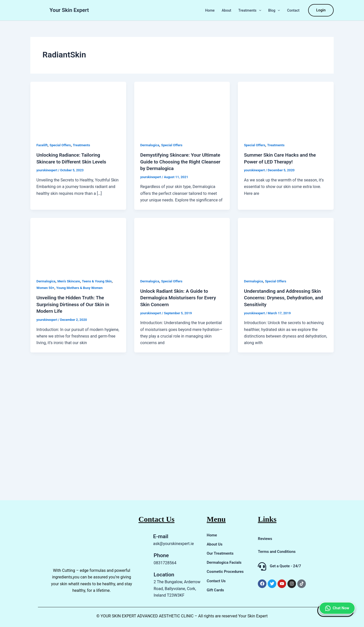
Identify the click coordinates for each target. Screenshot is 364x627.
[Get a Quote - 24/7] (262, 566)
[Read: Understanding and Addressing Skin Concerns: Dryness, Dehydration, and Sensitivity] (286, 244)
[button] (259, 10)
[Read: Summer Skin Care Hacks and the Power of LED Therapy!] (286, 108)
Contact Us (217, 581)
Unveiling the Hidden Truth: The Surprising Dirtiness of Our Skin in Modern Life (75, 304)
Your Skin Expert (69, 10)
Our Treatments (221, 553)
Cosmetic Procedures (226, 571)
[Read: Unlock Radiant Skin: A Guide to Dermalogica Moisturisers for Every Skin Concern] (182, 244)
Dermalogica (150, 145)
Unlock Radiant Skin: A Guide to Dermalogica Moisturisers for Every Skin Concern (180, 297)
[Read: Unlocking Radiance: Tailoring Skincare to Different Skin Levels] (78, 108)
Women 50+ (46, 287)
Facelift (42, 145)
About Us (215, 544)
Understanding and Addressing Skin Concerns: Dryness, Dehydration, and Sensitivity (286, 297)
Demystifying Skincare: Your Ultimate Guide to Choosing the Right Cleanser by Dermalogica (176, 161)
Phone (161, 555)
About (226, 10)
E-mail (161, 536)
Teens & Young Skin (100, 281)
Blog (274, 10)
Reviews (265, 539)
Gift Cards (216, 590)
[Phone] (142, 559)
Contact (293, 10)
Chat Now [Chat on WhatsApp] (336, 593)
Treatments (250, 10)
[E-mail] (142, 540)
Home (210, 10)
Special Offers (62, 145)
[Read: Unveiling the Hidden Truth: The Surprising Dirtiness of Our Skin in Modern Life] (78, 244)
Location (164, 575)
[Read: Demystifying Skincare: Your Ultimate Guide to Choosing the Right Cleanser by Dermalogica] (182, 108)
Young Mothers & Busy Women (82, 287)
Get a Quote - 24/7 (285, 566)
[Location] (142, 585)
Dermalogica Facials (225, 562)
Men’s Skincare (70, 281)
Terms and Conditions (278, 551)
